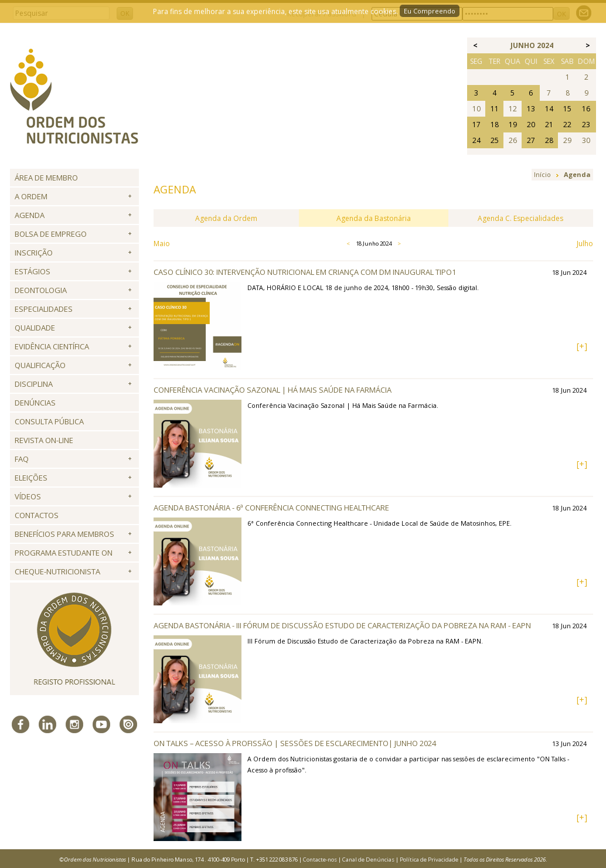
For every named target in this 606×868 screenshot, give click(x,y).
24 (476, 140)
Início (542, 174)
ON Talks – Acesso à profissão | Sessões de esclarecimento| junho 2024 (295, 743)
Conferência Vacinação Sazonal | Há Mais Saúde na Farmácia (273, 390)
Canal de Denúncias (368, 860)
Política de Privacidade (429, 860)
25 (495, 140)
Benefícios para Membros (64, 534)
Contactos (37, 515)
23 (586, 125)
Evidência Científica (52, 346)
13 (531, 109)
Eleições (31, 478)
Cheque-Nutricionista (57, 571)
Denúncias (35, 403)
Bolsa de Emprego (51, 234)
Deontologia (41, 290)
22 (567, 125)
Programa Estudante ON (64, 553)
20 (531, 125)
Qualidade (35, 328)
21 (549, 125)
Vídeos (28, 496)
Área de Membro (46, 178)
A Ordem (31, 196)
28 (549, 140)
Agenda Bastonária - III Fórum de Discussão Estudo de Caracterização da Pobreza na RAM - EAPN (342, 625)
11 (495, 109)
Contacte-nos (320, 860)
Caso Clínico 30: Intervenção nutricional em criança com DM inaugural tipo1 (305, 272)
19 (513, 125)
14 (549, 109)
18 (495, 125)
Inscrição (34, 253)
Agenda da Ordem (226, 218)
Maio (162, 244)
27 (531, 140)
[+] (582, 346)
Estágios (33, 271)
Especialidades (44, 309)
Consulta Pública (49, 421)
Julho (585, 244)
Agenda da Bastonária (374, 218)
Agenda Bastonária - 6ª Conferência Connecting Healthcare (271, 508)
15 (567, 109)
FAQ (22, 459)
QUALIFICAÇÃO (40, 365)
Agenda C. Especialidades (520, 218)
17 (476, 125)
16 (586, 109)
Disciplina (34, 384)
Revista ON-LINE (44, 440)
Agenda (30, 215)
